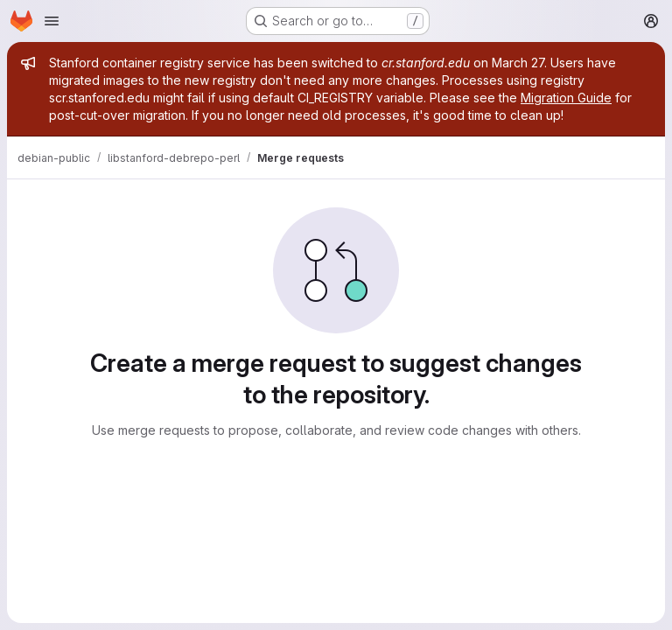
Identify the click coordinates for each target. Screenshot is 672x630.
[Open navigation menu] (52, 21)
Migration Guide (566, 98)
